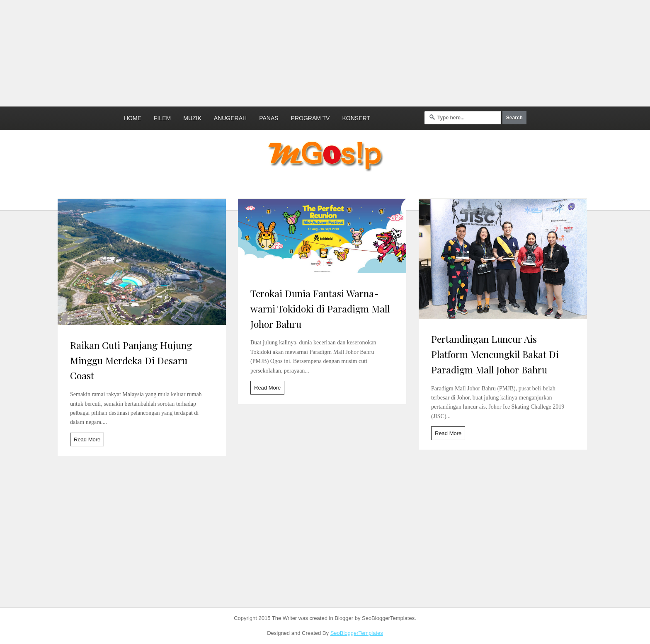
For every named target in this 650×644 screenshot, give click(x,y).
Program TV (310, 118)
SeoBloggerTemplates (357, 633)
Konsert (356, 118)
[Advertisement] (201, 52)
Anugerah (230, 118)
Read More (87, 439)
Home (133, 118)
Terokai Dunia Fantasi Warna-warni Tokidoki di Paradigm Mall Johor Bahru (320, 309)
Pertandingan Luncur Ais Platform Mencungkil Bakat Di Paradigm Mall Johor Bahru (495, 354)
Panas (269, 118)
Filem (162, 118)
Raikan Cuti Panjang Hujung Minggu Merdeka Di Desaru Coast (131, 360)
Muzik (192, 118)
